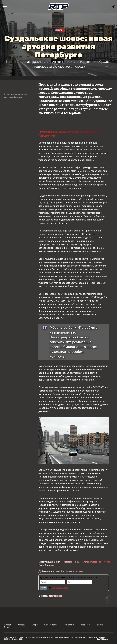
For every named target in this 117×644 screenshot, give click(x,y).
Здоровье (85, 625)
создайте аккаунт (60, 588)
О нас (7, 627)
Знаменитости (50, 625)
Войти (43, 588)
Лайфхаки (101, 625)
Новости (59, 30)
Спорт (35, 625)
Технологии (69, 625)
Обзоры (22, 625)
